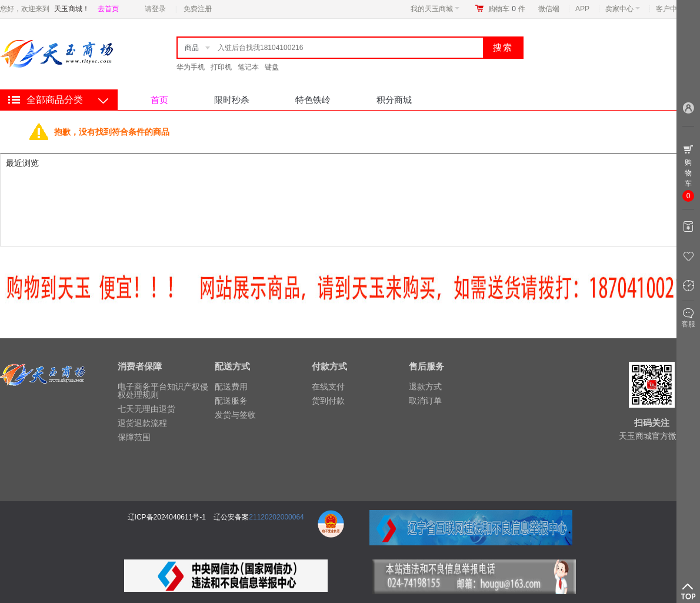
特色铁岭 (313, 100)
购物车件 (507, 9)
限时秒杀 (232, 100)
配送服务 (231, 401)
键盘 (272, 67)
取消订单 (425, 401)
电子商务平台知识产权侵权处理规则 (163, 391)
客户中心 (673, 9)
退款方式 (425, 387)
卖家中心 (623, 9)
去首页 (108, 9)
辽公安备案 (231, 517)
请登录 (155, 9)
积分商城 (394, 100)
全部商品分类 (55, 100)
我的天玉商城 (435, 9)
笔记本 (248, 67)
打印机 (221, 67)
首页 (159, 100)
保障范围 (134, 437)
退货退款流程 (142, 423)
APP (582, 9)
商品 (192, 48)
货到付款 (328, 401)
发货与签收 (235, 415)
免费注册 (198, 9)
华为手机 (191, 67)
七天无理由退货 (146, 409)
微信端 (549, 9)
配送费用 (231, 387)
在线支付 (328, 387)
